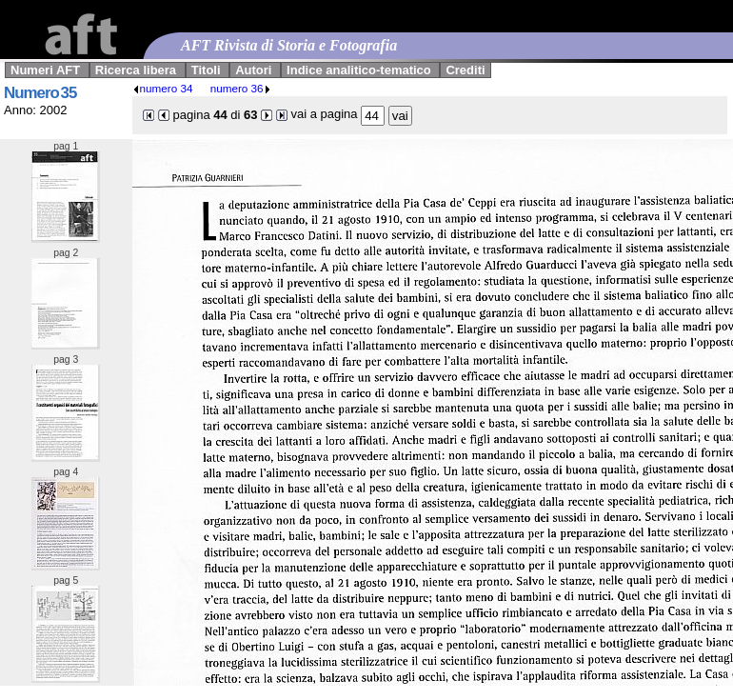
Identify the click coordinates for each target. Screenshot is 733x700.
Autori (253, 70)
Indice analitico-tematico (359, 70)
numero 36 (241, 88)
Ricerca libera (136, 70)
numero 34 (163, 88)
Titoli (206, 70)
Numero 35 (40, 93)
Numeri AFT (45, 70)
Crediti (465, 70)
